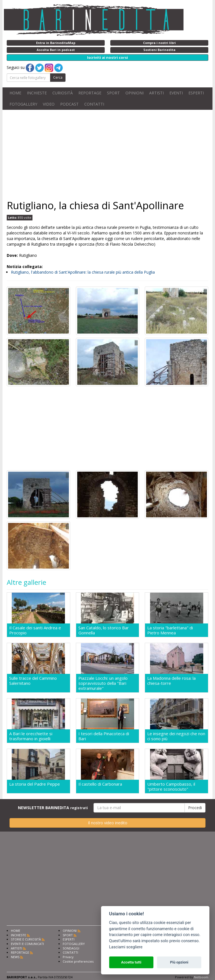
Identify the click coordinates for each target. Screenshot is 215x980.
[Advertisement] (107, 155)
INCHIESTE (37, 93)
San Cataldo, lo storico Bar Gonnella (104, 630)
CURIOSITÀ (63, 93)
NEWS (15, 960)
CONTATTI (94, 104)
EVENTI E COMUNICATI (27, 947)
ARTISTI (156, 93)
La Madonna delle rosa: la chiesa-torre (171, 682)
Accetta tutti (131, 962)
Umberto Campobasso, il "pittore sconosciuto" (171, 789)
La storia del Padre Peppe (35, 787)
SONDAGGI (71, 952)
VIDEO (49, 104)
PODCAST (69, 104)
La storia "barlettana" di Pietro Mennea (170, 630)
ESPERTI (196, 93)
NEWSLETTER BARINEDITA (53, 811)
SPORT (113, 93)
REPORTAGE (90, 93)
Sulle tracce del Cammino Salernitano (33, 682)
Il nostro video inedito (108, 826)
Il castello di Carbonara (100, 787)
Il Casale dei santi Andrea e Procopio (35, 630)
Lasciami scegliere (126, 947)
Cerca (58, 77)
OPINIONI (135, 93)
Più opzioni (179, 962)
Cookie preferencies (78, 965)
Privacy (68, 960)
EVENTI (176, 93)
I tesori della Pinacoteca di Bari (104, 738)
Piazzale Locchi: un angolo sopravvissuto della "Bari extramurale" (103, 684)
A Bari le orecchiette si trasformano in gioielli (31, 738)
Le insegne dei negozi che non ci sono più (176, 738)
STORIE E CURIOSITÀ (26, 943)
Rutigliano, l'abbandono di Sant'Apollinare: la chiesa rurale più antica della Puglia (83, 272)
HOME (15, 93)
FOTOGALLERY (23, 104)
